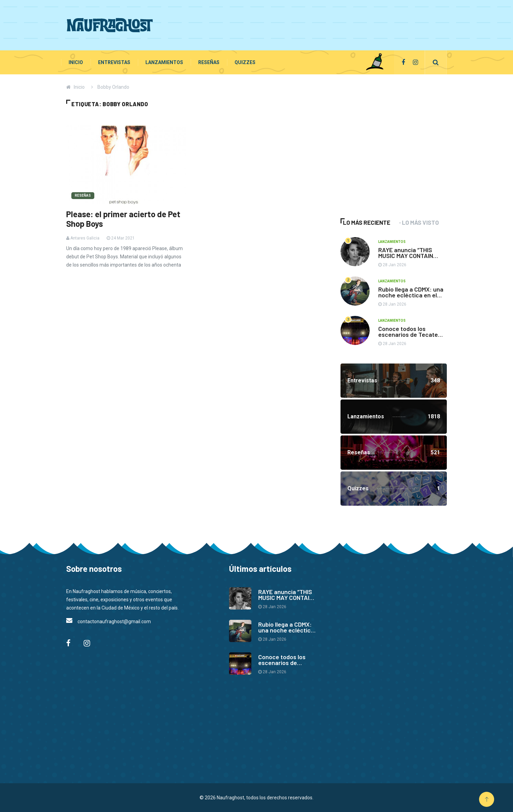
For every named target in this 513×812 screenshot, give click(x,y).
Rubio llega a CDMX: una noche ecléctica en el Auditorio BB (411, 295)
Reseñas (209, 62)
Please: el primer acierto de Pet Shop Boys (123, 219)
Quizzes (245, 62)
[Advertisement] (322, 24)
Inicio (76, 62)
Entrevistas (114, 62)
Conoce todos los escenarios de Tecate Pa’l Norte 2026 (408, 334)
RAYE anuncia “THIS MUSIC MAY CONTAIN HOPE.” (406, 256)
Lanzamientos (164, 62)
